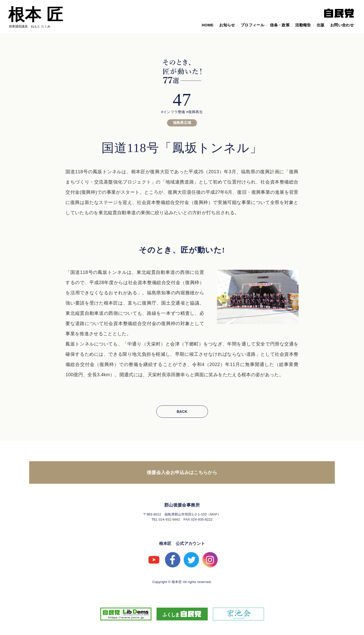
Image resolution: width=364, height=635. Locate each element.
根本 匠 (36, 15)
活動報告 (303, 25)
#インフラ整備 (173, 112)
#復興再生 (195, 112)
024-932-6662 (169, 519)
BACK (182, 412)
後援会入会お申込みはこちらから (182, 472)
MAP (214, 514)
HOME (208, 25)
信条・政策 (280, 25)
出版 (321, 25)
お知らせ (227, 25)
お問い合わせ (342, 25)
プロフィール (252, 25)
